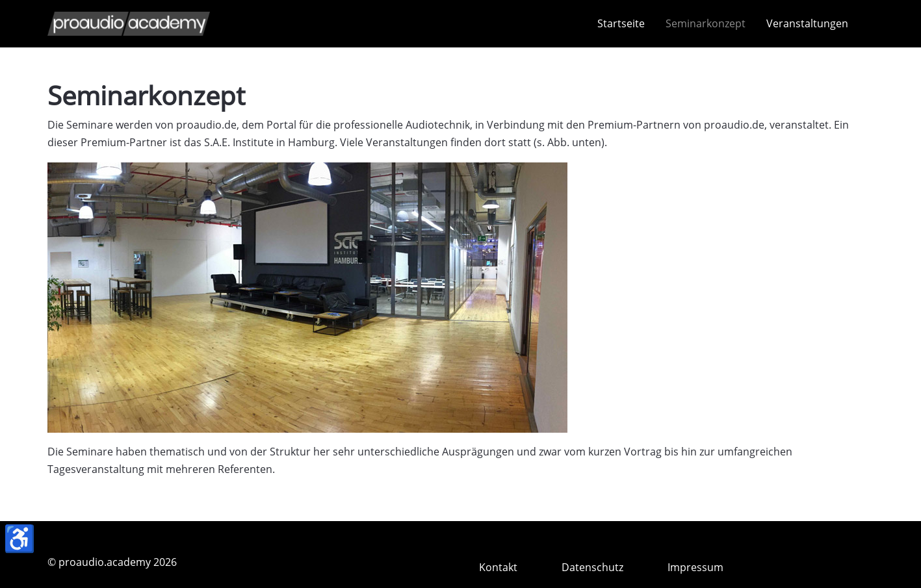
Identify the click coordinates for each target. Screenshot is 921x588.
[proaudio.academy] (129, 24)
